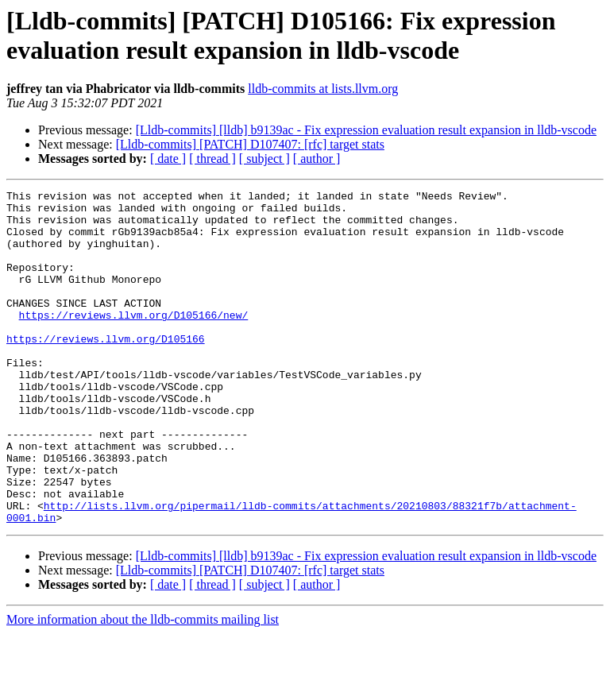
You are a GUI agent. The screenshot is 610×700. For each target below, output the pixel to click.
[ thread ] (212, 159)
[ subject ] (264, 159)
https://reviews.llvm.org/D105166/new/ (134, 341)
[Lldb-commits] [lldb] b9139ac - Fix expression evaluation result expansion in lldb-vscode (366, 130)
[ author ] (317, 159)
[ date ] (168, 159)
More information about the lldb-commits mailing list (143, 686)
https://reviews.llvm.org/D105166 (106, 369)
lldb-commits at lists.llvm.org (323, 89)
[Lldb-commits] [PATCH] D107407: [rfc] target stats (250, 144)
